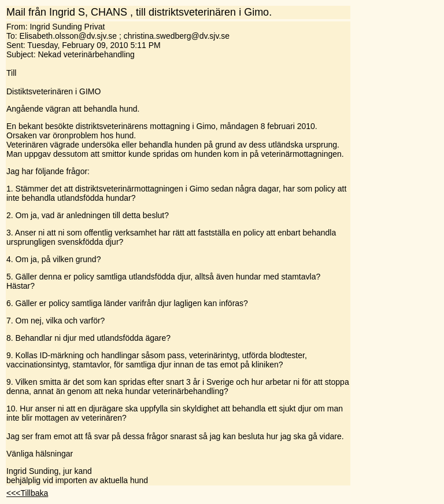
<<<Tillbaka (27, 493)
